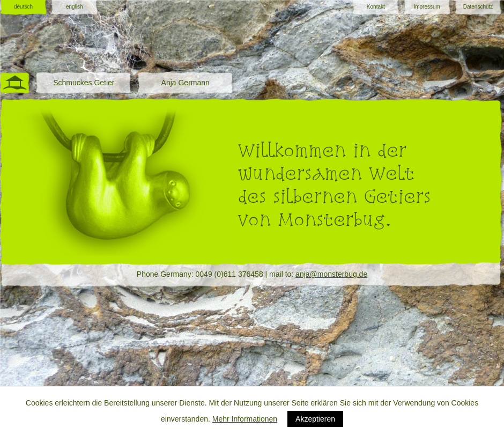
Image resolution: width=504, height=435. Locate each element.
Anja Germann (186, 83)
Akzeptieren (315, 419)
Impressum (427, 7)
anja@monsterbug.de (331, 274)
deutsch (23, 7)
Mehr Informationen (245, 419)
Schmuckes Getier (84, 83)
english (75, 7)
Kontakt (376, 7)
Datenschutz (478, 7)
